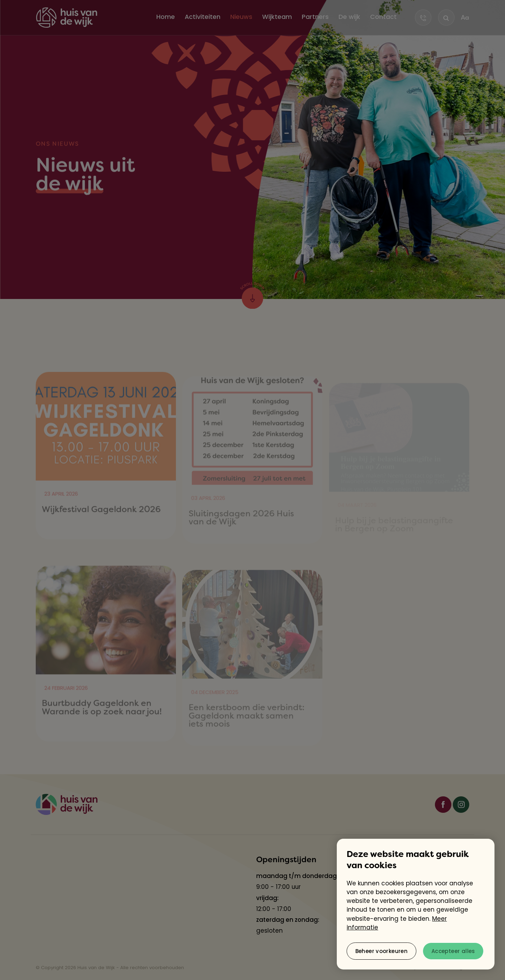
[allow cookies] (453, 951)
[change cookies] (381, 951)
